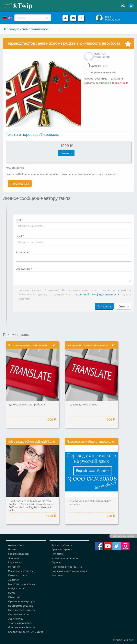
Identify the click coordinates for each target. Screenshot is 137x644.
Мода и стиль (16, 588)
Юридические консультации (26, 632)
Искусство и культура (21, 571)
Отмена (124, 306)
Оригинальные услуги (22, 601)
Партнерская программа (67, 567)
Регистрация (113, 19)
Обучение (14, 597)
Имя (18, 220)
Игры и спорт (16, 562)
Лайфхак (14, 580)
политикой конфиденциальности (98, 294)
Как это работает (62, 545)
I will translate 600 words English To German (34, 441)
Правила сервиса (62, 549)
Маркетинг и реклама (22, 584)
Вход (108, 17)
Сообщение (23, 269)
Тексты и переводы (23, 134)
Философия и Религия (22, 627)
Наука (12, 593)
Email (19, 236)
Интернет (14, 567)
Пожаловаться (20, 183)
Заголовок (22, 252)
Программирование (21, 606)
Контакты (57, 575)
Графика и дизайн (19, 554)
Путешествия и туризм (22, 610)
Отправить (104, 306)
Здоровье (14, 558)
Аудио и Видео (17, 545)
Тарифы (56, 562)
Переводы (50, 134)
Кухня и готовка (18, 575)
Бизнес (12, 549)
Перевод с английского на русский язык (93, 441)
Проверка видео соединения (69, 571)
